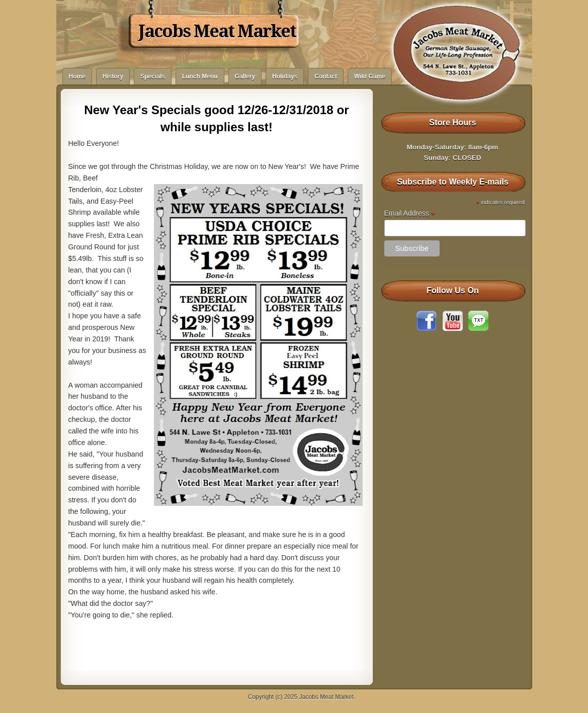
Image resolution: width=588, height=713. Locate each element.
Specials (153, 76)
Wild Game (370, 76)
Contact (326, 76)
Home (77, 76)
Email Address (410, 213)
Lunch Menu (200, 76)
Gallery (245, 76)
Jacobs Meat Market (217, 31)
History (113, 76)
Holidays (285, 76)
